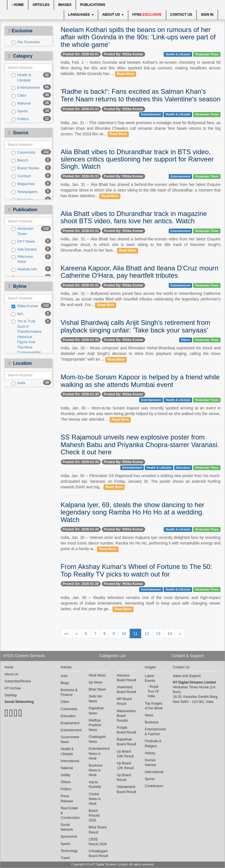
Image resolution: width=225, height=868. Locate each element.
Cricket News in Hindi (95, 799)
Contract (21, 176)
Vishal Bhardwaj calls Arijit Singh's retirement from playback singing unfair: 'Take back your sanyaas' (136, 326)
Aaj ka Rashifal (95, 784)
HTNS (147, 15)
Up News (95, 682)
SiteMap (11, 695)
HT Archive (13, 688)
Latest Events (150, 678)
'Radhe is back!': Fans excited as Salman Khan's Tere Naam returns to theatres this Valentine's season (141, 95)
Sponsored (69, 837)
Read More (126, 74)
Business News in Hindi (95, 770)
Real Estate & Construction (70, 813)
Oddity (66, 775)
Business (152, 722)
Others (186, 340)
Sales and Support (187, 676)
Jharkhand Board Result (126, 690)
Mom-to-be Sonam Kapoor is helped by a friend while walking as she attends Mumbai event (140, 381)
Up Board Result (124, 777)
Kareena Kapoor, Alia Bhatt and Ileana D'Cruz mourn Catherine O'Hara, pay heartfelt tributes (140, 272)
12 (147, 634)
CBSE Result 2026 (98, 842)
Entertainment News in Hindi (98, 753)
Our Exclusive (26, 42)
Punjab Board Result (126, 730)
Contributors (154, 786)
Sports (20, 111)
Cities (19, 95)
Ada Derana (24, 249)
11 (136, 634)
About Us (113, 15)
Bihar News (97, 689)
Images (65, 5)
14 (170, 634)
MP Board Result (124, 701)
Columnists (23, 152)
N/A (17, 314)
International (70, 761)
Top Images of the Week (154, 706)
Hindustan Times (23, 231)
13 (158, 634)
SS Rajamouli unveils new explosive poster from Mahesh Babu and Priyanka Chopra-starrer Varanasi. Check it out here (140, 445)
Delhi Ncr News (95, 699)
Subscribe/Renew (18, 681)
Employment (70, 723)
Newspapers (24, 192)
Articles (41, 5)
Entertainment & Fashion (155, 732)
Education (183, 468)
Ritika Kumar (25, 306)
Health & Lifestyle (21, 78)
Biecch (20, 160)
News (149, 715)
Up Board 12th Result (125, 766)
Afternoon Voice (22, 259)
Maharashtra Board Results (126, 716)
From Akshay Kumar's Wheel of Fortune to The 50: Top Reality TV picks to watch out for (137, 570)
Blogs (65, 683)
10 (124, 634)
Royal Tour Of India (153, 691)
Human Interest (150, 763)
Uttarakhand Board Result (126, 789)
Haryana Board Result (126, 678)
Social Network (67, 827)
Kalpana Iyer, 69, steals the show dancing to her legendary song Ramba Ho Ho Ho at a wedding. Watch (133, 512)
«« (67, 634)
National (21, 103)
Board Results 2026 (94, 815)
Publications (93, 5)
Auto (64, 676)
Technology (69, 851)
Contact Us (181, 15)
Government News (70, 740)
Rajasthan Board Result (126, 742)
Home (18, 5)
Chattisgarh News (97, 739)
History (150, 753)
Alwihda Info (24, 269)
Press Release (67, 798)
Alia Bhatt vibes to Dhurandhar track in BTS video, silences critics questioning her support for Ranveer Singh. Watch (137, 159)
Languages (81, 15)
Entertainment (26, 88)
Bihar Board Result (97, 830)
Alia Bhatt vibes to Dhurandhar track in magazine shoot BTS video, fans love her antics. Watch (134, 217)
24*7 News (23, 242)
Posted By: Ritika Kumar (123, 54)
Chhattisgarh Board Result (98, 854)
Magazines (23, 184)
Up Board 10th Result (125, 754)
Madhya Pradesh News (95, 725)
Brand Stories (25, 168)
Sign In (207, 15)
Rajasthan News (96, 711)
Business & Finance (69, 692)
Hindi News (97, 675)
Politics (20, 119)
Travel (65, 858)
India (18, 383)
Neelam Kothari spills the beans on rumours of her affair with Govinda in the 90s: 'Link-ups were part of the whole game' (138, 37)
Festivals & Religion (153, 743)
